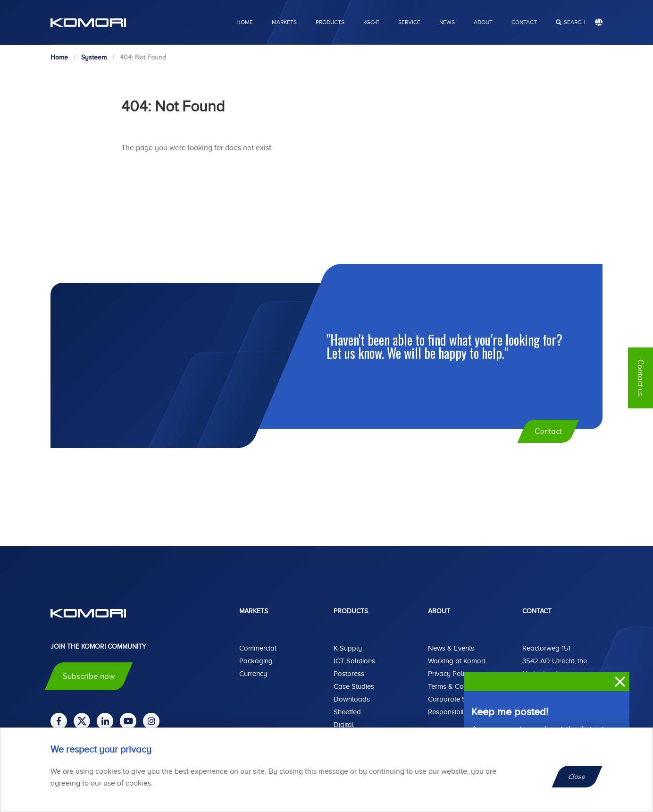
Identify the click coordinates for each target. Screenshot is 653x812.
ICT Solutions (354, 661)
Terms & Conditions (458, 686)
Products (330, 22)
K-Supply (348, 648)
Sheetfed (347, 712)
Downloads (352, 699)
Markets (284, 22)
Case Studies (354, 686)
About (483, 22)
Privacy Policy (450, 674)
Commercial (258, 648)
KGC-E (371, 22)
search (575, 22)
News (447, 22)
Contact (524, 22)
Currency (253, 674)
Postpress (349, 674)
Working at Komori (456, 661)
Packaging (256, 661)
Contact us (640, 378)
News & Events (451, 648)
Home (245, 22)
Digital (344, 725)
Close (577, 777)
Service (409, 22)
